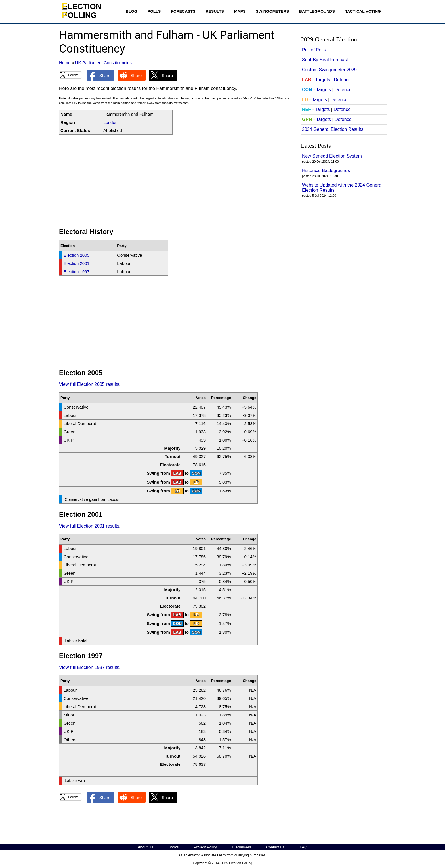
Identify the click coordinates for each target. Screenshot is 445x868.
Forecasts (183, 11)
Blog (131, 11)
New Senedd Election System (332, 156)
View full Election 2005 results (89, 384)
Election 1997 (76, 272)
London (110, 122)
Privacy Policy (205, 847)
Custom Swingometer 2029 (329, 70)
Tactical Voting (363, 11)
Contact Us (275, 847)
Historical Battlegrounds (326, 171)
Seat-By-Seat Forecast (325, 60)
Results (215, 11)
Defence (342, 80)
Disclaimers (241, 847)
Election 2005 (76, 255)
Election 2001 (76, 263)
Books (173, 847)
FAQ (303, 847)
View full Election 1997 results (89, 667)
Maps (240, 11)
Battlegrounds (317, 11)
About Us (145, 847)
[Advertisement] (175, 181)
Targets (323, 80)
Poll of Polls (314, 50)
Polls (154, 11)
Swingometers (272, 11)
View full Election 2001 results (89, 526)
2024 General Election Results (333, 129)
